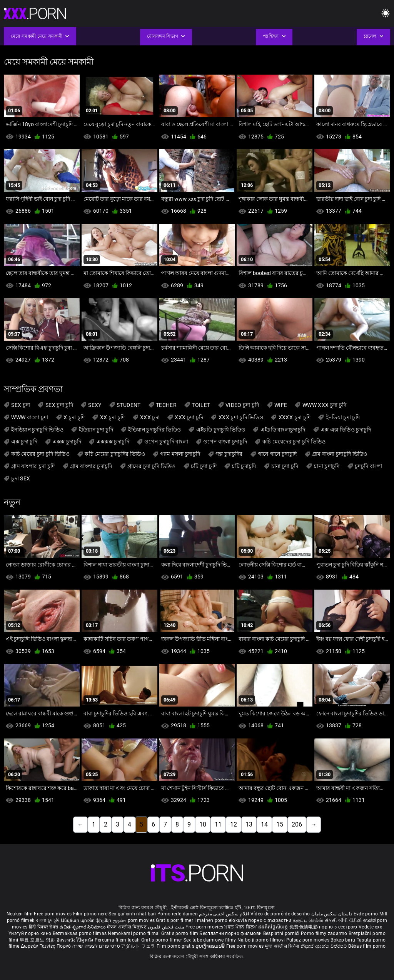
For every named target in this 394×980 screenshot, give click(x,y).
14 (264, 824)
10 (203, 824)
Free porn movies (53, 914)
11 (218, 824)
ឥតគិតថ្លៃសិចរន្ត (274, 927)
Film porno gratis (176, 946)
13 (249, 824)
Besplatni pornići (282, 933)
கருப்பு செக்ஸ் (308, 920)
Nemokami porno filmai (134, 933)
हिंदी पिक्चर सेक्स (43, 927)
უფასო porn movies (134, 920)
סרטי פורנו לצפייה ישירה (96, 946)
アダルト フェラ (138, 946)
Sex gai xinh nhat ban (132, 914)
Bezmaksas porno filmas (80, 933)
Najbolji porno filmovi (261, 940)
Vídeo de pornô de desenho (280, 914)
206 (297, 824)
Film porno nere (90, 914)
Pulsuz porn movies (309, 940)
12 (234, 824)
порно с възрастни (270, 920)
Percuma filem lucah (118, 940)
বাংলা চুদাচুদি (48, 920)
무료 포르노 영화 (38, 940)
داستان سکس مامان (332, 914)
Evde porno (366, 914)
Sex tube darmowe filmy (210, 940)
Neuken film (20, 914)
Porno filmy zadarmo (325, 933)
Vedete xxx (370, 927)
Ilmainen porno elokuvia (221, 920)
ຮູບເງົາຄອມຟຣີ (211, 946)
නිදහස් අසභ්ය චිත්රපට (325, 946)
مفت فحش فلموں (167, 927)
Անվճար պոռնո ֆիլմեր (87, 920)
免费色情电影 (304, 927)
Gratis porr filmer (175, 920)
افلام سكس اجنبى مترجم (224, 914)
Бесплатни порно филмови (231, 933)
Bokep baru (343, 940)
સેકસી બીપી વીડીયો (343, 920)
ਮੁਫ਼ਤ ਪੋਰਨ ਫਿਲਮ (241, 927)
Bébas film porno (367, 946)
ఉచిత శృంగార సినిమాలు (83, 927)
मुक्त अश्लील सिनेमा (283, 946)
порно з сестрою (338, 927)
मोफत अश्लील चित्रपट (128, 927)
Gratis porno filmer (162, 940)
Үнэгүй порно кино (30, 933)
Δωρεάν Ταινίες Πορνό (47, 946)
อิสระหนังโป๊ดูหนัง (76, 940)
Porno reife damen (178, 914)
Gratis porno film (180, 933)
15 (280, 824)
